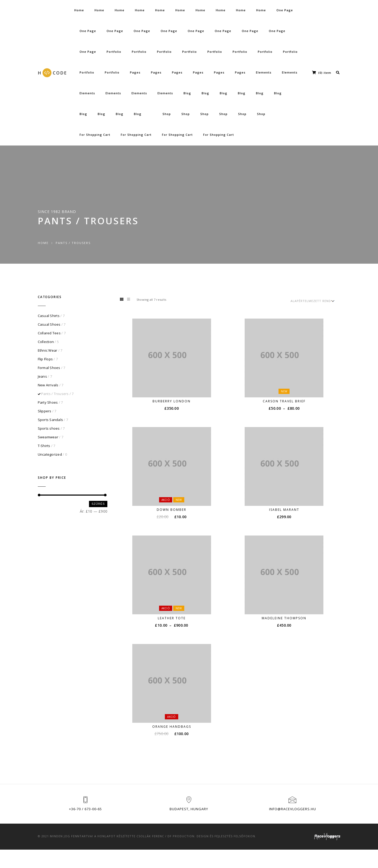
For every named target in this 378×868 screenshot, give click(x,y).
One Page (285, 10)
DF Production (181, 836)
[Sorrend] (312, 301)
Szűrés (98, 504)
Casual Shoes (49, 324)
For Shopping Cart (95, 135)
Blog (187, 93)
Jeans (42, 376)
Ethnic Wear (48, 350)
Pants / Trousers (55, 394)
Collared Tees (49, 333)
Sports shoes (49, 428)
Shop (167, 114)
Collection (46, 342)
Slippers (45, 411)
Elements (264, 72)
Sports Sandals (51, 420)
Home (79, 10)
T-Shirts (44, 446)
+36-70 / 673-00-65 (85, 809)
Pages (135, 72)
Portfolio (114, 52)
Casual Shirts (49, 316)
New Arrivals (48, 385)
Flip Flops (45, 359)
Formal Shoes (49, 368)
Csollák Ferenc (150, 836)
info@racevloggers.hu (293, 809)
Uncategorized (50, 454)
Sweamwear (48, 437)
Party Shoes (48, 402)
